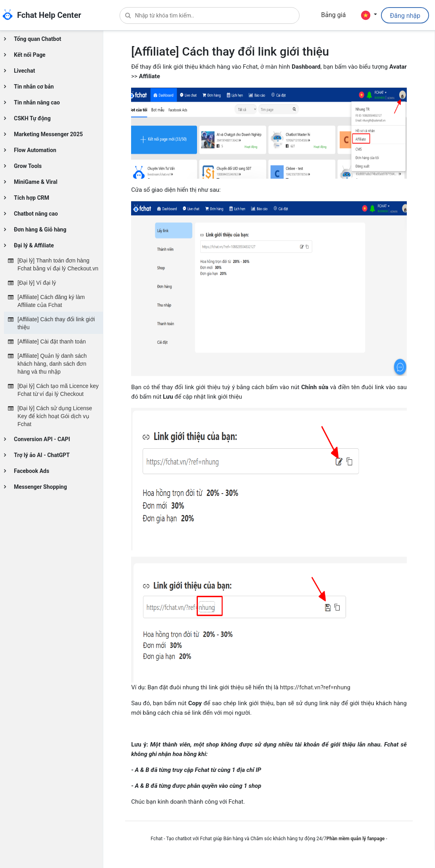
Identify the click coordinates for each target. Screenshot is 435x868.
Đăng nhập (405, 16)
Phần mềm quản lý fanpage (356, 839)
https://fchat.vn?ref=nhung (315, 687)
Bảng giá (333, 15)
